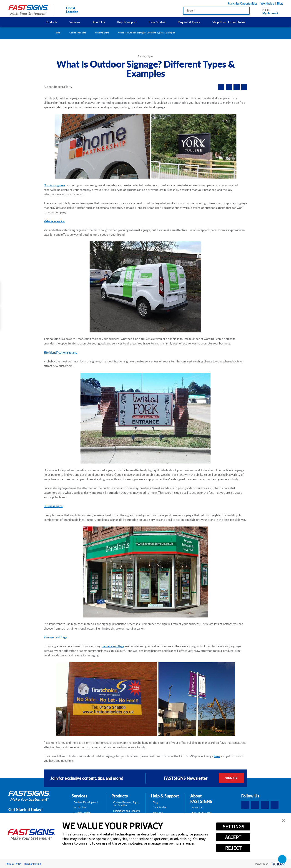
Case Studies (157, 22)
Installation (80, 807)
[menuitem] (52, 22)
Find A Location (68, 10)
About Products (78, 33)
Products (51, 22)
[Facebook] (245, 805)
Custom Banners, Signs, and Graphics (126, 804)
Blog (280, 4)
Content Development (86, 802)
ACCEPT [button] (233, 837)
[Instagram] (265, 805)
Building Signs (102, 33)
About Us (99, 22)
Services (75, 22)
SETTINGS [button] (233, 827)
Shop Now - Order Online (229, 22)
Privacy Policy (14, 864)
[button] (283, 821)
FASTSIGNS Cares (202, 813)
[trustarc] (278, 864)
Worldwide (267, 4)
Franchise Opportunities (242, 4)
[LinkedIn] (255, 805)
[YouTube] (275, 805)
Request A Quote (189, 22)
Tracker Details (33, 864)
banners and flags (113, 646)
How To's (158, 813)
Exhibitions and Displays (127, 811)
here (217, 756)
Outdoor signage (54, 185)
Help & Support (127, 22)
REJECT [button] (233, 848)
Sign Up (231, 778)
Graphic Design (82, 813)
